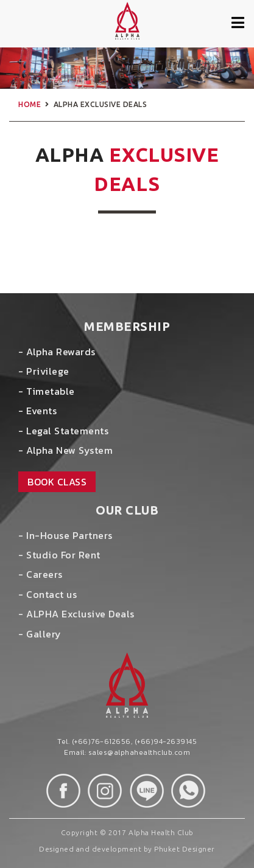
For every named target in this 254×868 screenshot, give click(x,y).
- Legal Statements (63, 431)
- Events (37, 411)
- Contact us (48, 594)
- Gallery (40, 634)
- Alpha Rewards (57, 352)
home (30, 104)
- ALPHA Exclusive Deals (76, 614)
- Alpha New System (65, 450)
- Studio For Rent (59, 555)
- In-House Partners (65, 535)
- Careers (41, 574)
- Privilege (44, 371)
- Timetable (47, 391)
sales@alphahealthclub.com (139, 752)
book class (57, 482)
